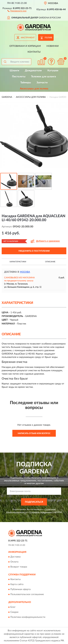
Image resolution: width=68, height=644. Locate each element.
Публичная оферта (20, 590)
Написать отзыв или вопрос (34, 433)
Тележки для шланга (44, 77)
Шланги (14, 71)
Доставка (15, 557)
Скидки (14, 612)
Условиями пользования (40, 512)
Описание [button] (50, 262)
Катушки (53, 71)
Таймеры (26, 83)
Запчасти (42, 83)
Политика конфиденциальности (28, 617)
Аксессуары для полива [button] (34, 89)
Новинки (53, 46)
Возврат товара (19, 567)
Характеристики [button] (18, 262)
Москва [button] (25, 272)
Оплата (14, 562)
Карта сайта (17, 585)
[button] (17, 11)
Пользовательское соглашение (27, 595)
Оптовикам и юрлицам (25, 46)
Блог (13, 607)
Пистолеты (19, 77)
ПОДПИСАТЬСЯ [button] (34, 502)
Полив (48, 38)
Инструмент (28, 38)
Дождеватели (33, 71)
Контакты (34, 52)
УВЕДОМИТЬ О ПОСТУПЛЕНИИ (34, 251)
